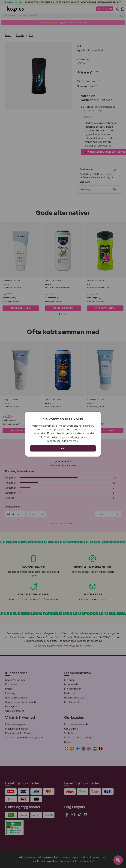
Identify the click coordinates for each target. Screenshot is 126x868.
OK (63, 448)
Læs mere (73, 441)
